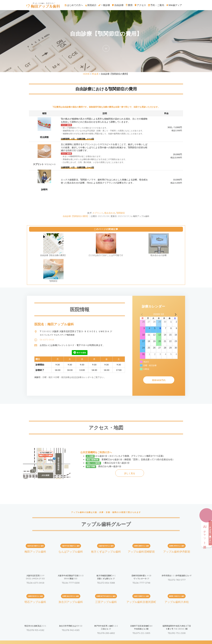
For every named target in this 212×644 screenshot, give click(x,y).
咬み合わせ (110, 213)
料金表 (95, 74)
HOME (86, 74)
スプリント (98, 213)
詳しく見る (130, 473)
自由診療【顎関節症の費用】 (76, 216)
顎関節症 (121, 213)
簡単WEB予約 (159, 380)
